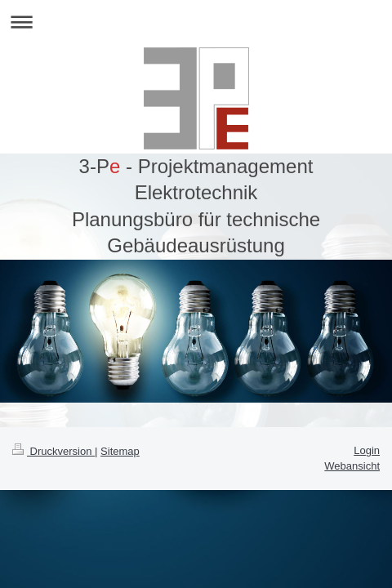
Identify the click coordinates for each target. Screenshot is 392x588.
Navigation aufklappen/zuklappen (196, 22)
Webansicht (352, 466)
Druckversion (53, 451)
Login (367, 450)
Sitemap (120, 451)
